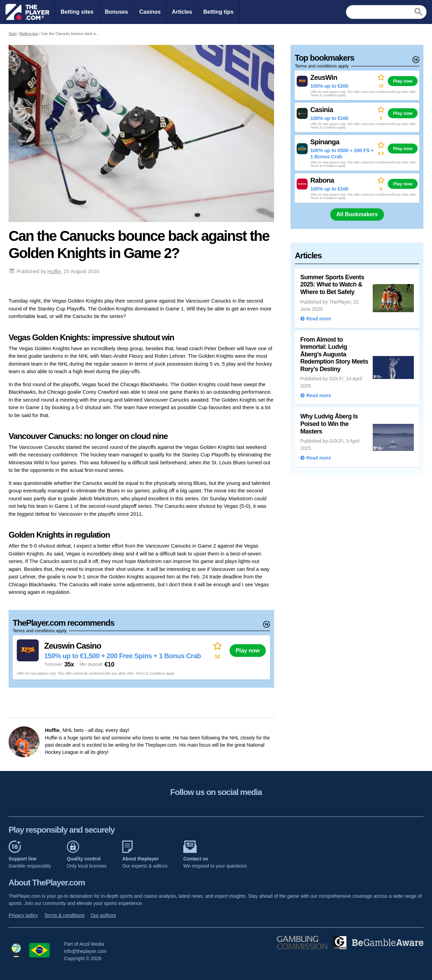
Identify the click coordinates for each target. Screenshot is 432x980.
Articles (182, 12)
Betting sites (77, 12)
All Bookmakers (357, 214)
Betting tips (219, 12)
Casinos (150, 12)
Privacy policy (23, 915)
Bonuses (116, 12)
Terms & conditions (64, 915)
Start (13, 34)
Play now (248, 650)
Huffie (54, 271)
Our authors (103, 915)
